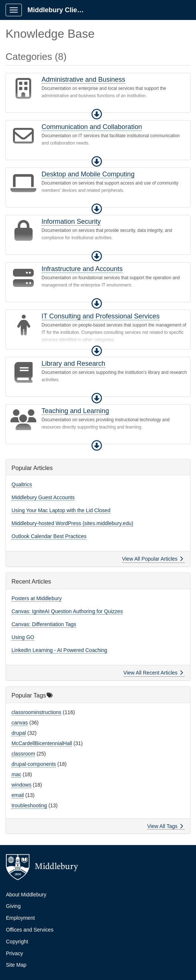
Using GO (23, 637)
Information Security (71, 222)
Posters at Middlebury (36, 598)
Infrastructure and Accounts (82, 269)
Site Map (16, 965)
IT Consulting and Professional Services (101, 316)
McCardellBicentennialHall (42, 743)
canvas (20, 723)
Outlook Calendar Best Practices (49, 536)
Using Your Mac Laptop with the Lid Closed (61, 510)
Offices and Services (30, 930)
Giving (13, 906)
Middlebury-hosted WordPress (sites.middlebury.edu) (72, 523)
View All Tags (165, 826)
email (18, 795)
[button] (97, 114)
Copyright (17, 942)
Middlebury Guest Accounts (43, 497)
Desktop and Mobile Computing (88, 174)
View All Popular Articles (152, 559)
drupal (19, 733)
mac (16, 774)
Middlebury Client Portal (60, 10)
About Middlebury (26, 895)
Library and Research (73, 364)
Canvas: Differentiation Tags (44, 624)
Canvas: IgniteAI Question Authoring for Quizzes (67, 611)
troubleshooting (29, 805)
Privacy (14, 953)
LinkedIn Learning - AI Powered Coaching (59, 650)
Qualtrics (22, 484)
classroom (23, 754)
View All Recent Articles (153, 673)
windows (21, 785)
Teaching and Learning (75, 411)
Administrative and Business (83, 80)
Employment (20, 918)
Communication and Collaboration (92, 127)
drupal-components (34, 764)
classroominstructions (36, 712)
